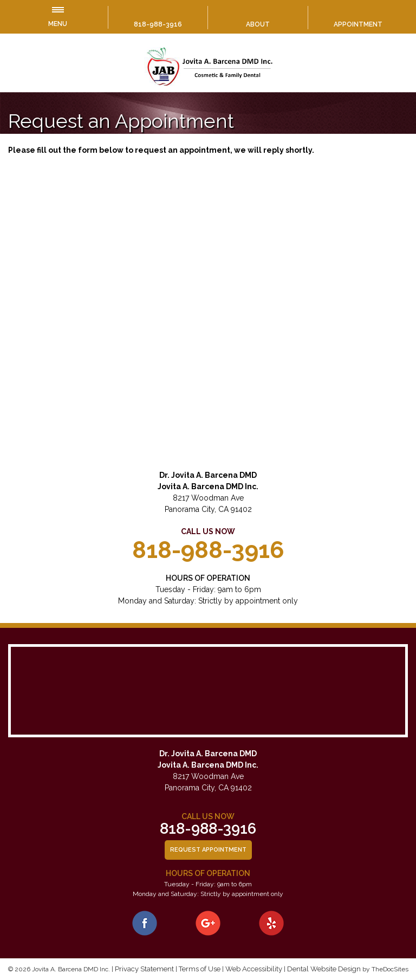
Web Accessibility (254, 969)
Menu (58, 17)
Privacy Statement (144, 969)
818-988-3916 (158, 24)
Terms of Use (200, 969)
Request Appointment (208, 850)
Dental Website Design (324, 969)
